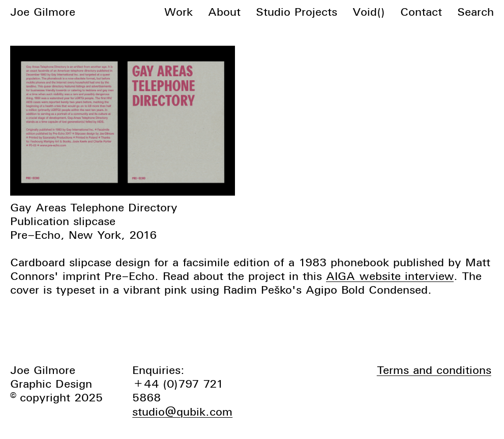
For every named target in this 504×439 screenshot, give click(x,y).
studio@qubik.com (182, 412)
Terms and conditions (434, 370)
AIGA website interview (390, 276)
